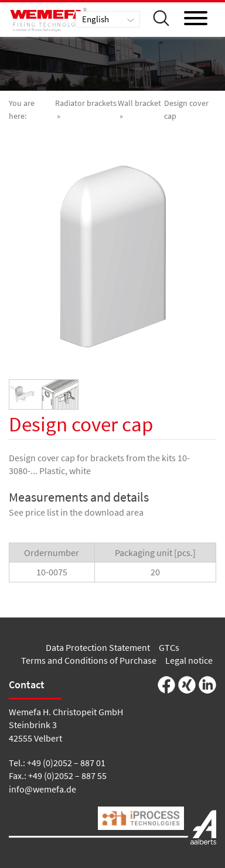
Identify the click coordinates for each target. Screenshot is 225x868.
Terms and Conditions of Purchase (89, 660)
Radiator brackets (86, 103)
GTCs (169, 647)
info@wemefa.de (42, 789)
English (96, 19)
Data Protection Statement (98, 647)
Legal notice (189, 660)
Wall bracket (139, 103)
